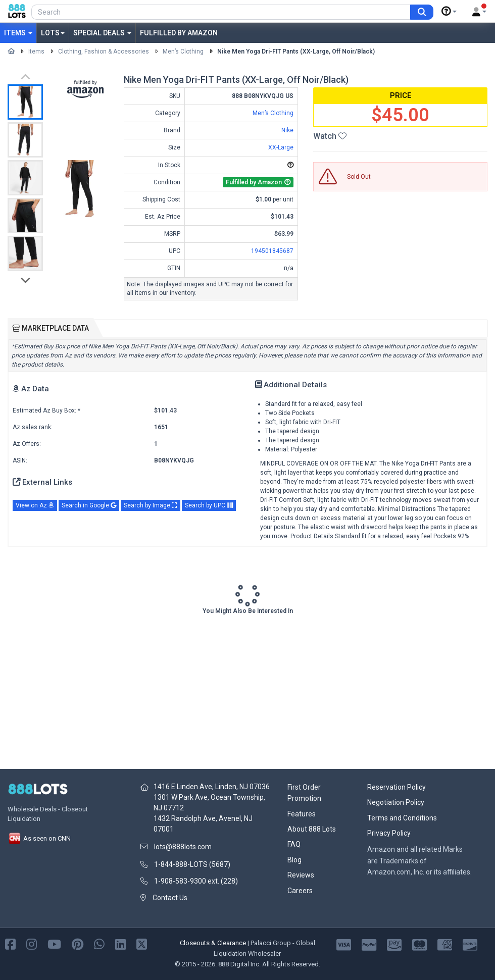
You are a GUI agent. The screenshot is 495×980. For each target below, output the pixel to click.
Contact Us (170, 898)
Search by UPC (209, 505)
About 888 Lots (312, 829)
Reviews (301, 875)
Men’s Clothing (183, 51)
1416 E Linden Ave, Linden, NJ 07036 (212, 787)
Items (18, 33)
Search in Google (89, 505)
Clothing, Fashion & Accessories (104, 51)
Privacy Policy (389, 833)
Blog (294, 860)
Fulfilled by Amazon (179, 33)
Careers (300, 891)
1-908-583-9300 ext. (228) (196, 881)
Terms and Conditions (402, 818)
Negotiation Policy (396, 802)
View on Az (35, 505)
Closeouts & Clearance (213, 943)
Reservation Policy (397, 787)
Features (302, 814)
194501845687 (272, 251)
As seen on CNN (39, 838)
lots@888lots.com (183, 847)
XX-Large (281, 147)
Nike (287, 130)
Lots (53, 33)
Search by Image (151, 505)
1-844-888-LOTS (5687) (192, 864)
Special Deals (102, 33)
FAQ (294, 844)
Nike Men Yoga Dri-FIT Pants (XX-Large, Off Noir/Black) (296, 51)
